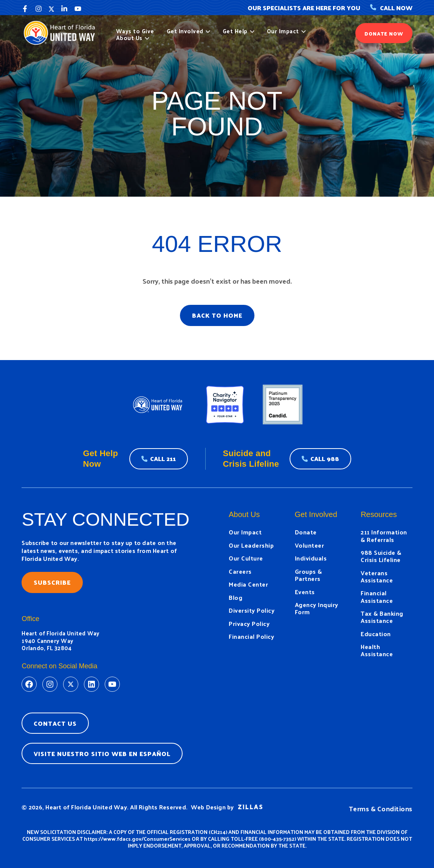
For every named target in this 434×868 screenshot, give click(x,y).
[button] (207, 31)
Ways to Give (135, 31)
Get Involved (188, 31)
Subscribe (52, 582)
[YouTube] (78, 9)
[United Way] (62, 32)
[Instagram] (39, 9)
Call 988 (325, 459)
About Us (133, 38)
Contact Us (55, 723)
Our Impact (286, 31)
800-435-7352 (278, 839)
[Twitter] (51, 9)
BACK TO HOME (217, 315)
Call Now (391, 8)
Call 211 (163, 459)
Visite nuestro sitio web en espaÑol (102, 754)
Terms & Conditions (381, 808)
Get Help (239, 31)
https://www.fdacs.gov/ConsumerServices (137, 839)
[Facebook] (25, 9)
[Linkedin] (64, 9)
